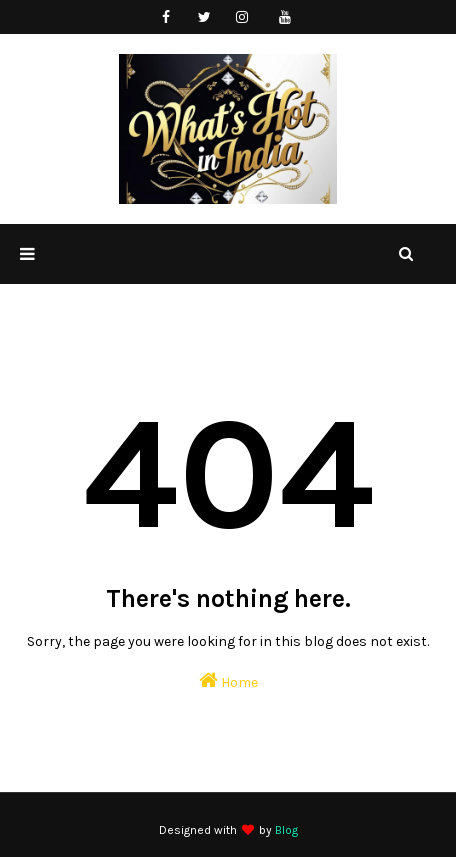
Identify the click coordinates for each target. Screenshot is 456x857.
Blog (286, 830)
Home (228, 680)
